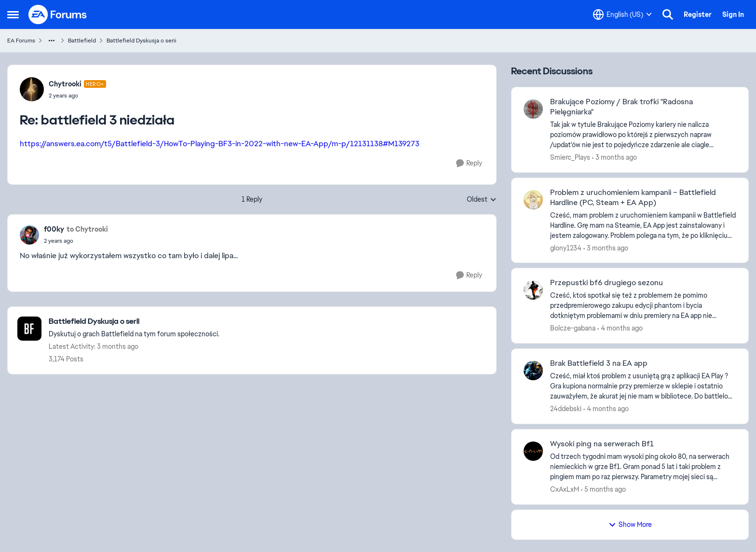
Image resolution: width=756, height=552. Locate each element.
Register (698, 14)
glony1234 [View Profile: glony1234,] (566, 248)
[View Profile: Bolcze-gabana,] (533, 290)
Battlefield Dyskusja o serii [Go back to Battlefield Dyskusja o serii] (142, 41)
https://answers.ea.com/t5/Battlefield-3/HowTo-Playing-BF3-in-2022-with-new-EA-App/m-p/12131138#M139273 (220, 144)
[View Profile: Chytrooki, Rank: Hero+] (32, 89)
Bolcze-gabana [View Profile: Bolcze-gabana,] (573, 328)
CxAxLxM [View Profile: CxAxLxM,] (565, 489)
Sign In (733, 14)
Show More (630, 524)
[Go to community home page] (58, 14)
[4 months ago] (620, 328)
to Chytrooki (87, 229)
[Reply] (469, 163)
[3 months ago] (614, 158)
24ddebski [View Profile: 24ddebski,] (566, 409)
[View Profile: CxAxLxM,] (533, 451)
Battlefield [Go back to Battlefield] (82, 41)
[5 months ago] (603, 490)
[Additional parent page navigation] (52, 41)
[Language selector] (622, 14)
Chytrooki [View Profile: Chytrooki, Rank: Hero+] (65, 84)
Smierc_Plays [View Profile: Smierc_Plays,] (570, 157)
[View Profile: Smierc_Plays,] (533, 109)
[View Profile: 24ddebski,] (533, 371)
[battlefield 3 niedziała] (77, 96)
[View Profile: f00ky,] (29, 235)
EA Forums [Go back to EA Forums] (21, 41)
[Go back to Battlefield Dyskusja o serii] (134, 322)
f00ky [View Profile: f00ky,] (54, 229)
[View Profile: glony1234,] (533, 200)
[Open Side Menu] (13, 14)
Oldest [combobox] (482, 200)
